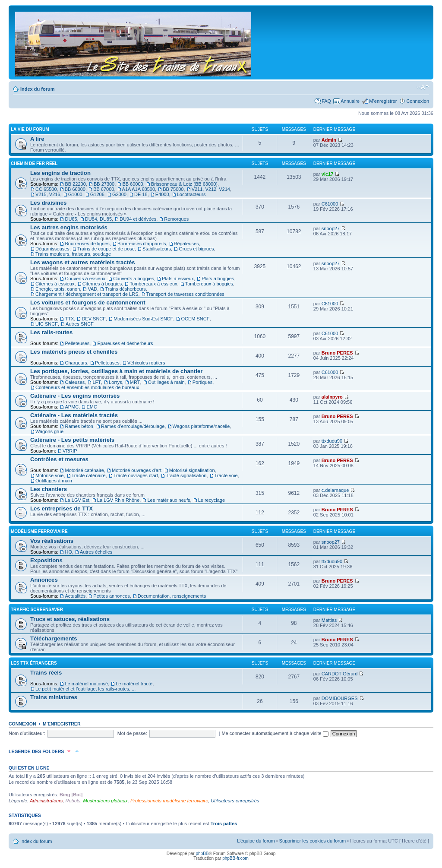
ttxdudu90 (332, 441)
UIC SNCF (47, 324)
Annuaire (350, 101)
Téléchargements (54, 638)
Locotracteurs (191, 194)
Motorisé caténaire (84, 470)
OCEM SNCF (195, 319)
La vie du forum (30, 129)
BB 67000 (104, 189)
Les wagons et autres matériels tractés (83, 262)
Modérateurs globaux (105, 801)
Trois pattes (224, 824)
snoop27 (331, 228)
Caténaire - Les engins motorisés (75, 396)
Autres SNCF (80, 324)
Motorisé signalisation (192, 470)
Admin (329, 140)
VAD (92, 289)
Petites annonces (111, 596)
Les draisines (48, 203)
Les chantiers (49, 489)
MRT (135, 382)
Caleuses (75, 382)
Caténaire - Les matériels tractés (74, 415)
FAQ (326, 101)
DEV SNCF (94, 319)
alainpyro (332, 397)
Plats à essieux (178, 279)
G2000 (119, 194)
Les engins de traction (60, 173)
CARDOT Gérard (340, 674)
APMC (72, 407)
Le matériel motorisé (86, 684)
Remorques (176, 219)
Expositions (46, 560)
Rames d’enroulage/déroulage (133, 426)
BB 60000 (133, 184)
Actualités (75, 596)
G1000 (75, 194)
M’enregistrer (383, 101)
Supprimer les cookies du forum (313, 841)
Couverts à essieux (85, 279)
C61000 (330, 204)
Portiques (202, 382)
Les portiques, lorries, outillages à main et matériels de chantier (116, 371)
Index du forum (37, 89)
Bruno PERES (337, 353)
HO (68, 552)
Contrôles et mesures (59, 459)
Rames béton (79, 426)
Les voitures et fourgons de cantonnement (88, 303)
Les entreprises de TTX (62, 508)
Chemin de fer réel (34, 163)
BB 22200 (75, 184)
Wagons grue (49, 431)
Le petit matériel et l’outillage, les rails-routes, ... (85, 689)
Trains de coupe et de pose (106, 249)
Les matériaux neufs (169, 500)
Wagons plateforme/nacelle (201, 426)
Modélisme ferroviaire (39, 531)
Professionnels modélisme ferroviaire (169, 801)
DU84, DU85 (98, 219)
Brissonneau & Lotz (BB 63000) (184, 184)
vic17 (328, 174)
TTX (69, 319)
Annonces (44, 580)
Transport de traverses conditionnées (185, 294)
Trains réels (46, 673)
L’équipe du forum (256, 841)
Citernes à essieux (55, 284)
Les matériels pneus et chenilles (74, 352)
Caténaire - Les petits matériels (72, 440)
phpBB (202, 854)
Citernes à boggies (102, 284)
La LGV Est (77, 500)
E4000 (162, 194)
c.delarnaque (335, 490)
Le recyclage (212, 500)
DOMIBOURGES (340, 698)
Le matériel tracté (134, 684)
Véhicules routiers (146, 363)
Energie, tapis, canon (58, 289)
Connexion (418, 101)
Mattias (329, 620)
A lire (37, 139)
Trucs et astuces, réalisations (70, 619)
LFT (97, 382)
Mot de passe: (132, 733)
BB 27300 (104, 184)
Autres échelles (96, 552)
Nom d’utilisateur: (27, 733)
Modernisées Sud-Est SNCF (143, 319)
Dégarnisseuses (52, 249)
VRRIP (70, 451)
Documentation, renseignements (172, 596)
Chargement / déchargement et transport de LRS (87, 294)
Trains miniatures (54, 697)
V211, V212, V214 (211, 189)
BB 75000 (173, 189)
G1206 (97, 194)
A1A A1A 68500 (139, 189)
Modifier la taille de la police (423, 87)
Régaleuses (186, 244)
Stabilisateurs (157, 249)
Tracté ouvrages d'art (136, 475)
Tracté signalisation (186, 475)
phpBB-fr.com (235, 858)
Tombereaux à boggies (209, 284)
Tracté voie (226, 475)
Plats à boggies (218, 279)
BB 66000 (75, 189)
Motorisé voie (49, 475)
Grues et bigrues (196, 249)
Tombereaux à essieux (153, 284)
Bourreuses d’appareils (142, 244)
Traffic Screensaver (37, 610)
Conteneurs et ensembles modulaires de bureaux (87, 387)
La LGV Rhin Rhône (118, 500)
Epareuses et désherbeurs (125, 343)
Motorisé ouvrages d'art (137, 470)
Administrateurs (46, 801)
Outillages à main (166, 382)
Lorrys (115, 382)
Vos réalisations (52, 541)
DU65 (71, 219)
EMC (92, 407)
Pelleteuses (77, 343)
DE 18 (141, 194)
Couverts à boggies (134, 279)
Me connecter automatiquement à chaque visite (275, 733)
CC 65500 (46, 189)
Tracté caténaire (89, 475)
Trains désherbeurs (125, 289)
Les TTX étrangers (34, 663)
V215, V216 (48, 194)
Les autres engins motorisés (69, 227)
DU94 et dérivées (138, 219)
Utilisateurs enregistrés (235, 801)
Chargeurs (76, 363)
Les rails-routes (51, 332)
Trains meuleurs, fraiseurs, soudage (73, 254)
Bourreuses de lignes (87, 244)
